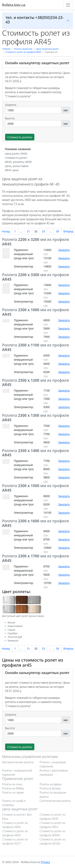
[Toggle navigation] (68, 5)
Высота (10, 118)
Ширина (11, 105)
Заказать (64, 250)
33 (43, 231)
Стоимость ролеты (20, 137)
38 (57, 231)
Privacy (45, 862)
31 (28, 231)
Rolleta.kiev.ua (14, 5)
